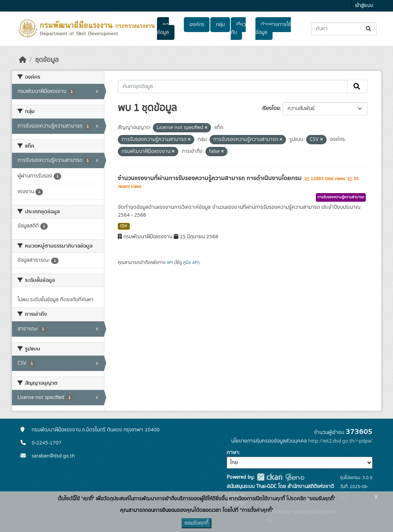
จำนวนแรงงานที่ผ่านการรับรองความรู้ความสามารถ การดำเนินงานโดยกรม (210, 178)
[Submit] (369, 29)
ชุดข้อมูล (163, 29)
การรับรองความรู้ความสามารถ (341, 197)
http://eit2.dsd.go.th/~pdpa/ (340, 441)
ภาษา (233, 453)
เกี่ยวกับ (238, 29)
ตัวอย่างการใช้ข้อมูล (273, 29)
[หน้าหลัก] (23, 60)
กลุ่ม (220, 25)
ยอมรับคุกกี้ (196, 523)
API (170, 262)
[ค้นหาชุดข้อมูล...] (344, 29)
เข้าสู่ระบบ (364, 6)
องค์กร (197, 25)
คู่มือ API (191, 262)
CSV (124, 226)
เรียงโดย (271, 108)
